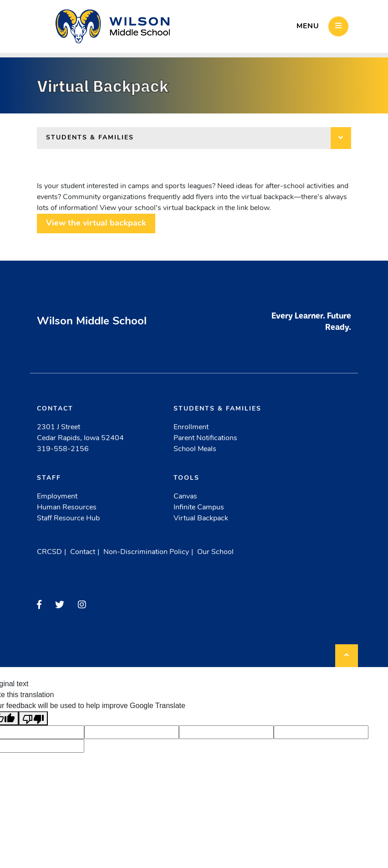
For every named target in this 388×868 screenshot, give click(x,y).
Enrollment (191, 427)
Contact (83, 552)
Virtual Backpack (201, 519)
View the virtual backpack (96, 223)
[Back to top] (347, 656)
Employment (57, 497)
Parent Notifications (205, 438)
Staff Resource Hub (68, 519)
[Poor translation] (33, 718)
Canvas (185, 497)
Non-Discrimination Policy (146, 552)
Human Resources (67, 508)
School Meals (195, 449)
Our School (215, 552)
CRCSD (49, 552)
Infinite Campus (199, 508)
